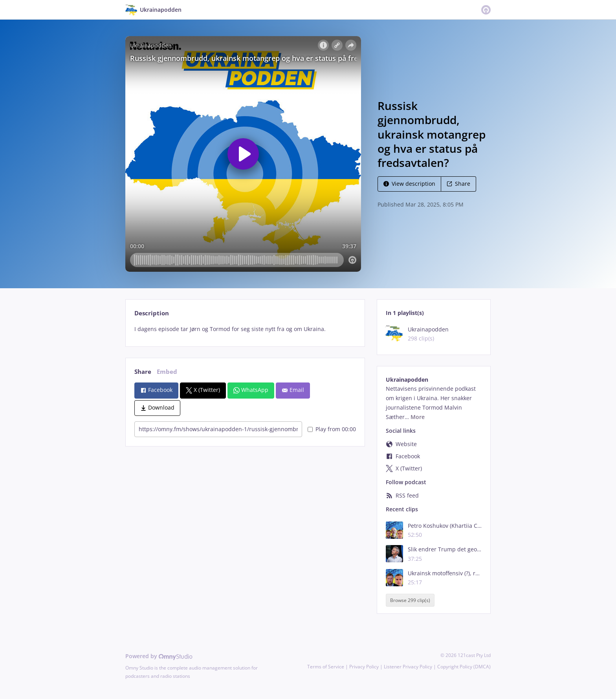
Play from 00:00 (332, 429)
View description (409, 184)
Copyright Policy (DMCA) (464, 667)
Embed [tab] (167, 372)
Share (458, 184)
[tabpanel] (245, 329)
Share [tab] (143, 372)
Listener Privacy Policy (408, 667)
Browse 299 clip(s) (410, 600)
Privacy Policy (364, 667)
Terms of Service (326, 667)
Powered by (159, 656)
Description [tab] (152, 313)
